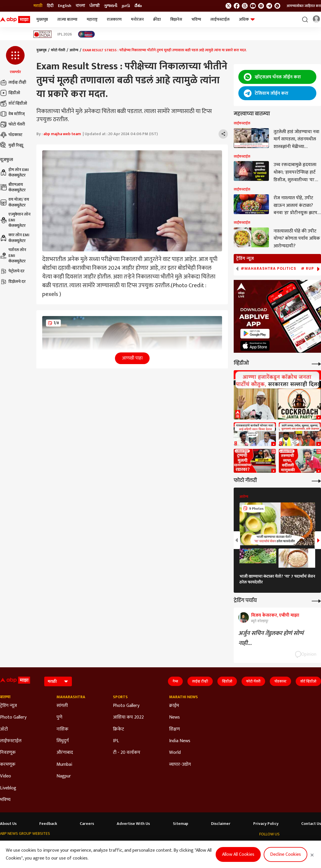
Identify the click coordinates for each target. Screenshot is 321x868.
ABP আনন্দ (76, 845)
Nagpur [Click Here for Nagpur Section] (64, 776)
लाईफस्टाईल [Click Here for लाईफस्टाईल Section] (11, 741)
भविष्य (196, 19)
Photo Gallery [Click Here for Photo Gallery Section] (13, 717)
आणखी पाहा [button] (132, 358)
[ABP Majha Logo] (15, 20)
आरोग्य (74, 50)
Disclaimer (221, 824)
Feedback (48, 824)
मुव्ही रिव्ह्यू (12, 145)
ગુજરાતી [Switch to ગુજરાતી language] (111, 6)
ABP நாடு (192, 845)
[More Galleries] (316, 480)
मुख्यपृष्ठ (42, 19)
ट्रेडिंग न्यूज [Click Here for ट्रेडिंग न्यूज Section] (8, 706)
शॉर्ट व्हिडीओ (14, 103)
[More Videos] (316, 363)
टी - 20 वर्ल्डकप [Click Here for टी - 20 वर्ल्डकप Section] (127, 753)
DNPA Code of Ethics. (60, 857)
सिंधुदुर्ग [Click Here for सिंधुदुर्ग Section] (63, 741)
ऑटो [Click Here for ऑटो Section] (4, 729)
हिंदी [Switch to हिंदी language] (50, 6)
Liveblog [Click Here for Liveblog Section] (8, 788)
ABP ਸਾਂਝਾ (171, 845)
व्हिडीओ (10, 93)
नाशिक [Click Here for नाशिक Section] (62, 729)
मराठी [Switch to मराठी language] (38, 6)
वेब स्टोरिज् (12, 114)
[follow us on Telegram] (269, 6)
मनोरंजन (137, 19)
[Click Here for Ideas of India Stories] (43, 34)
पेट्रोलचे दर (12, 271)
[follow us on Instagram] (261, 6)
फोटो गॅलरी (13, 124)
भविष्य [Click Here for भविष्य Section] (5, 800)
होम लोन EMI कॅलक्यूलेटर (14, 173)
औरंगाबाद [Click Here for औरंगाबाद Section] (65, 753)
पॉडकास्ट (11, 135)
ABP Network (11, 845)
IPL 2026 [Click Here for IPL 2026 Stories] (65, 34)
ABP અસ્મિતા (122, 845)
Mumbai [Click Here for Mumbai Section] (64, 765)
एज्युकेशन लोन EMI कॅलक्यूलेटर (15, 220)
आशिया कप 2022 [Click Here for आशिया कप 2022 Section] (128, 717)
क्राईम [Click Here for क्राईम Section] (174, 706)
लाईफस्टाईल (220, 19)
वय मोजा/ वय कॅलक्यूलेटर (15, 202)
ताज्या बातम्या (67, 19)
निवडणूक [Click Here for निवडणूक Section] (8, 753)
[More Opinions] (316, 600)
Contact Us (311, 824)
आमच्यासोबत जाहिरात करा (304, 6)
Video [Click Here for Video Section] (6, 776)
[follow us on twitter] (228, 6)
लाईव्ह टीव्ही (13, 82)
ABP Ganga (148, 845)
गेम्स (175, 681)
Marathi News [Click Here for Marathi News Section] (183, 697)
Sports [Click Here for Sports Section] (120, 697)
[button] (15, 60)
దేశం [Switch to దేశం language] (138, 6)
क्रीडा (157, 19)
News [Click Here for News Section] (174, 717)
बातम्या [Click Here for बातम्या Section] (5, 697)
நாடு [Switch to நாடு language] (126, 6)
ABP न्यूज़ (55, 845)
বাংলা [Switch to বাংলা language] (80, 6)
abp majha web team (62, 134)
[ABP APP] (255, 334)
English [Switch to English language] (65, 6)
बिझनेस (176, 19)
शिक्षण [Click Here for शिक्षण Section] (174, 729)
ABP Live (35, 845)
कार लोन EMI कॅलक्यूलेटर (15, 238)
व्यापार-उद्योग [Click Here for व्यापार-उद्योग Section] (180, 765)
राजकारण (114, 19)
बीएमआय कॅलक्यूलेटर (13, 187)
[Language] (58, 681)
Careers (87, 824)
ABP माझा (98, 845)
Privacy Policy (266, 824)
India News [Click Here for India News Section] (180, 741)
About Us (8, 824)
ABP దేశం (213, 845)
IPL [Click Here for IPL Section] (116, 741)
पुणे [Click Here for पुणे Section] (59, 717)
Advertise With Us (133, 824)
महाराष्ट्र (92, 19)
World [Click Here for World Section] (175, 753)
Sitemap (181, 824)
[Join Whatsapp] (277, 6)
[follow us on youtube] (253, 6)
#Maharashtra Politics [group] (268, 269)
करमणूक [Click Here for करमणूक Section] (8, 765)
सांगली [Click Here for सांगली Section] (62, 706)
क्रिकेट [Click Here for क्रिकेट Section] (118, 729)
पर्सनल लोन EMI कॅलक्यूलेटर (13, 256)
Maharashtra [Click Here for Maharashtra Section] (71, 697)
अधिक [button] (247, 19)
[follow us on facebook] (237, 6)
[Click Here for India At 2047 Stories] (86, 34)
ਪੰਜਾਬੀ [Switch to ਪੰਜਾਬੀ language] (94, 6)
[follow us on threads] (245, 6)
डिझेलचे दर (13, 282)
